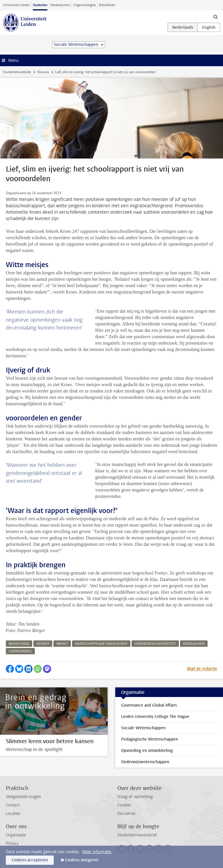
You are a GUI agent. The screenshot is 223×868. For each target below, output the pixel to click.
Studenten (40, 5)
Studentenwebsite (17, 72)
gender (43, 644)
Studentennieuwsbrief (137, 835)
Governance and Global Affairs (149, 705)
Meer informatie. (97, 852)
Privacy (12, 843)
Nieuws (43, 72)
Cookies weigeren (82, 860)
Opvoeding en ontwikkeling (147, 751)
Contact (13, 805)
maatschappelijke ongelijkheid (101, 644)
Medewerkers (60, 5)
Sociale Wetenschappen (143, 728)
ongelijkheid (194, 644)
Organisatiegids (85, 5)
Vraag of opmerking (135, 797)
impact (62, 644)
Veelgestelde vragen (23, 797)
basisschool (19, 644)
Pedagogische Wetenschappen (150, 739)
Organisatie (16, 835)
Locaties (13, 814)
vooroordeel (20, 651)
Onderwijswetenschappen (145, 762)
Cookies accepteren (30, 860)
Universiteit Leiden (16, 5)
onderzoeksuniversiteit (155, 644)
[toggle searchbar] (215, 17)
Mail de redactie (202, 669)
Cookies (124, 805)
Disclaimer (126, 814)
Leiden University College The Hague (155, 717)
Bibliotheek (107, 5)
